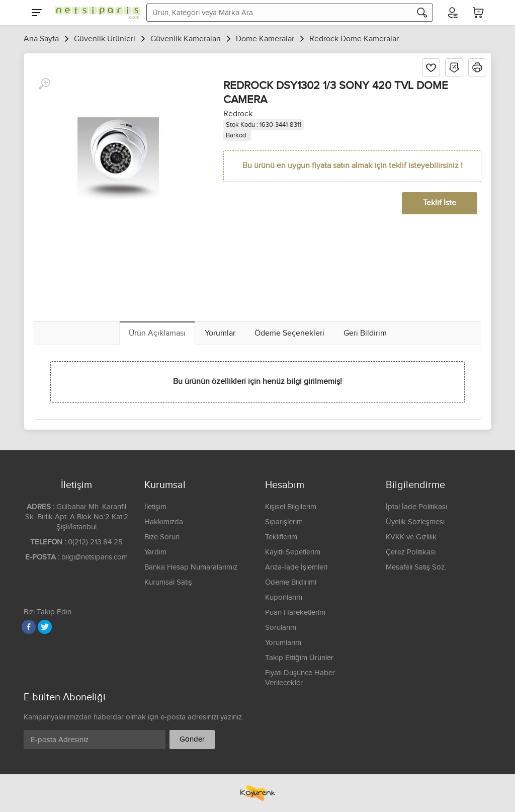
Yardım (155, 552)
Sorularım (281, 628)
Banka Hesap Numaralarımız (191, 567)
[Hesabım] (452, 13)
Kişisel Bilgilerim (291, 507)
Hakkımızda (164, 522)
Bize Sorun (162, 537)
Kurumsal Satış (168, 582)
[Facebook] (29, 627)
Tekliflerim (281, 537)
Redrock (238, 114)
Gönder (192, 739)
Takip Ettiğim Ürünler (299, 658)
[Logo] (95, 13)
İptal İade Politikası (416, 507)
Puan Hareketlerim (295, 613)
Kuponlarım (284, 597)
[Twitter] (45, 627)
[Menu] (37, 13)
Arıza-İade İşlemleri (296, 567)
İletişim (155, 507)
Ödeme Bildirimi (291, 582)
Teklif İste (440, 203)
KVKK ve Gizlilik (411, 537)
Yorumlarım (283, 643)
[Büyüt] (44, 84)
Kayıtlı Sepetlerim (293, 552)
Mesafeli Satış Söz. (416, 567)
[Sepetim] (478, 13)
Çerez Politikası (411, 552)
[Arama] (422, 13)
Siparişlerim (284, 522)
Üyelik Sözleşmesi (415, 522)
